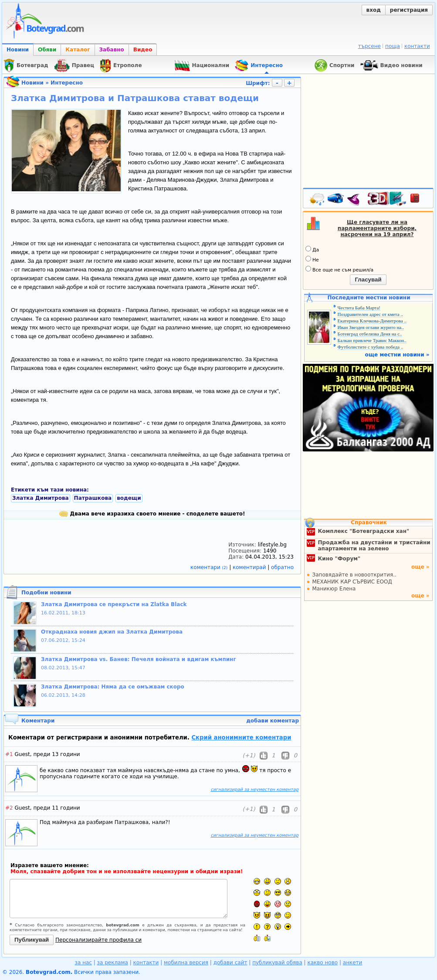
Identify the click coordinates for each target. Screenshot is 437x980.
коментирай (250, 567)
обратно (282, 567)
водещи (129, 498)
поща (393, 46)
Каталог (78, 50)
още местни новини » (397, 355)
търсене (369, 46)
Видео (143, 50)
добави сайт (230, 963)
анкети (353, 963)
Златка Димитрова (41, 498)
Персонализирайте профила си (98, 940)
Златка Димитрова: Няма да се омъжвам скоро (113, 687)
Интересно (67, 83)
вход (374, 10)
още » (420, 567)
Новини (18, 50)
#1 (9, 754)
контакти (417, 46)
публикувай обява (277, 963)
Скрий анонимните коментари (241, 738)
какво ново (322, 963)
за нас (83, 963)
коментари (210, 567)
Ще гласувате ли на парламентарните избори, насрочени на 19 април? (377, 228)
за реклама (113, 963)
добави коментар (273, 721)
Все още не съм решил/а (339, 269)
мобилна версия (186, 963)
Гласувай (368, 280)
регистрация (409, 10)
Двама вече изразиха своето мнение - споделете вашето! (152, 514)
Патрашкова (93, 498)
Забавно (112, 50)
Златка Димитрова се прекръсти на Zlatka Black (114, 604)
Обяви (47, 50)
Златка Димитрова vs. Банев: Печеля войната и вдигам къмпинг (139, 659)
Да (312, 249)
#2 (9, 808)
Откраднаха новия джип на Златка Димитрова (112, 632)
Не (312, 259)
